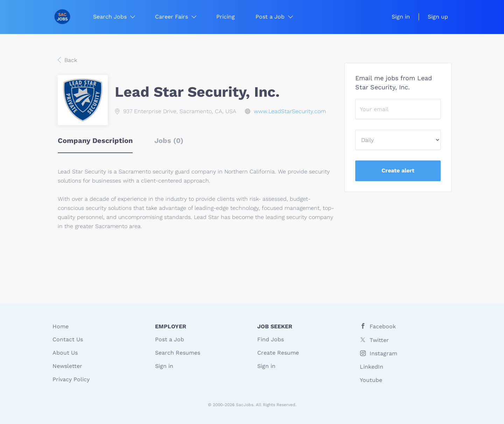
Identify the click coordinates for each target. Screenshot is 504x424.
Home (61, 326)
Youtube (371, 380)
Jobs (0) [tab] (169, 141)
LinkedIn (372, 367)
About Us (65, 353)
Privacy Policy (71, 379)
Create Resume (278, 353)
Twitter (379, 340)
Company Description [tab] (95, 141)
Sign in (401, 17)
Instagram (383, 353)
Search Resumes (178, 353)
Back (70, 60)
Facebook (383, 326)
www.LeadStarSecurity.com (290, 111)
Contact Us (68, 339)
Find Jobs (271, 339)
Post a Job (170, 339)
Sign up (438, 17)
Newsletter (67, 366)
